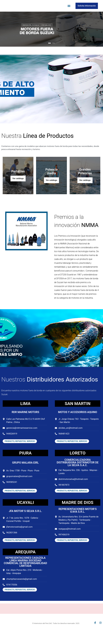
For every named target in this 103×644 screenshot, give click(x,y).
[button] (69, 9)
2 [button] (54, 50)
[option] (51, 36)
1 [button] (49, 50)
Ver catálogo (18, 186)
